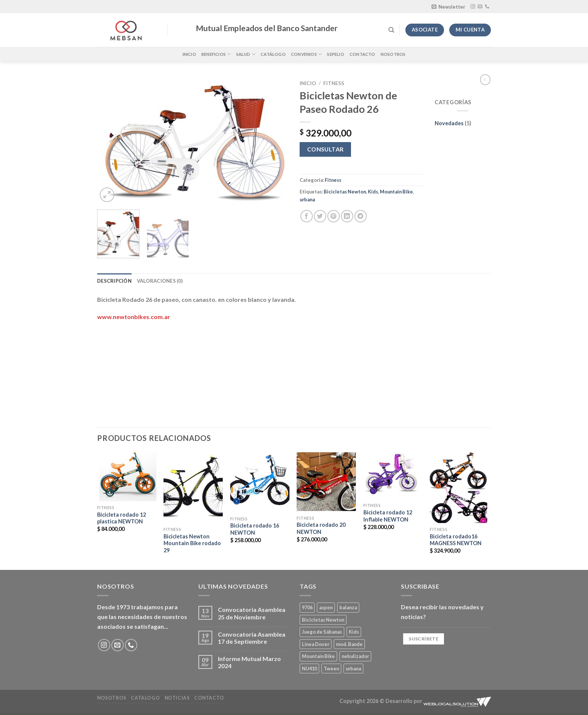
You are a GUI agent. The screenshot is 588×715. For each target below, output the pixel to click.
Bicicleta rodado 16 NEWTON (255, 529)
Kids (373, 192)
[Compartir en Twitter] (320, 216)
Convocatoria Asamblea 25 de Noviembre (252, 613)
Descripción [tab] (114, 281)
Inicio (189, 54)
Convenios (306, 54)
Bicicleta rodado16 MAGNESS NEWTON (456, 540)
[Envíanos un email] (480, 7)
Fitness (334, 83)
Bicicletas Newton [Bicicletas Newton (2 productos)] (323, 620)
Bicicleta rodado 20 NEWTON (321, 528)
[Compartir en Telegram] (361, 216)
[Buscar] (391, 30)
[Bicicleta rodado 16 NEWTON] (260, 482)
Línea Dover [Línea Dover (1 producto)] (316, 644)
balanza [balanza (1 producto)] (348, 607)
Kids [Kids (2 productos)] (354, 632)
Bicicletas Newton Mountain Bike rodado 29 (192, 543)
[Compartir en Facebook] (307, 216)
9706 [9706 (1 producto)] (307, 607)
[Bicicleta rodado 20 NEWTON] (326, 482)
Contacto (362, 54)
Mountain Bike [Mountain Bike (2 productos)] (318, 656)
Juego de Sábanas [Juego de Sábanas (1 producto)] (322, 632)
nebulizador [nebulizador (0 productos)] (355, 656)
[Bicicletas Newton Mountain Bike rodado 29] (193, 487)
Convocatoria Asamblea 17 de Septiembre (252, 638)
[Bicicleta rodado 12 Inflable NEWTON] (393, 475)
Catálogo (273, 54)
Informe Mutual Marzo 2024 (249, 662)
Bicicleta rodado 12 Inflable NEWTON (388, 516)
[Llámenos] (487, 7)
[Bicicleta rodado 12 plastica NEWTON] (127, 476)
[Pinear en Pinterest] (334, 216)
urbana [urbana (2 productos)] (353, 669)
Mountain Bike (396, 192)
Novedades (449, 123)
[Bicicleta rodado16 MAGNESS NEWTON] (459, 487)
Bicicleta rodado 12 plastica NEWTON (121, 518)
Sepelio (336, 54)
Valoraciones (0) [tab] (160, 281)
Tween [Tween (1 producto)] (331, 669)
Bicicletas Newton (345, 192)
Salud (246, 54)
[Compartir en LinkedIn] (347, 216)
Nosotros (393, 54)
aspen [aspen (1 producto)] (326, 607)
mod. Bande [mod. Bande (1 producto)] (349, 644)
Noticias (177, 698)
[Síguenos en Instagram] (473, 7)
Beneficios (216, 54)
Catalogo (145, 698)
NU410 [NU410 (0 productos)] (309, 669)
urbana (307, 199)
